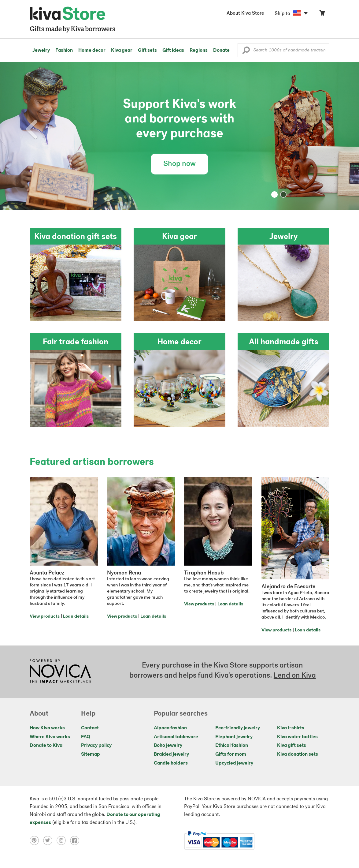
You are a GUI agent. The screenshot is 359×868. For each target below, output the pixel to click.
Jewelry (41, 51)
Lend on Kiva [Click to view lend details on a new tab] (295, 676)
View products (45, 617)
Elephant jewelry (234, 737)
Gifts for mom (231, 754)
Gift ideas (173, 51)
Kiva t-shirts (291, 728)
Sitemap (91, 754)
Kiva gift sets (292, 746)
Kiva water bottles (297, 737)
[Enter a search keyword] (283, 50)
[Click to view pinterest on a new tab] (36, 840)
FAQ (86, 737)
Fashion (64, 51)
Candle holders (171, 763)
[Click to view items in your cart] (322, 14)
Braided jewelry (171, 754)
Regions (199, 51)
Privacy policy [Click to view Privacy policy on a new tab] (96, 746)
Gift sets (147, 51)
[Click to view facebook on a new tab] (76, 840)
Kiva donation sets (298, 754)
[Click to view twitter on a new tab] (50, 840)
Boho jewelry (168, 746)
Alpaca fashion (170, 728)
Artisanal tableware (176, 737)
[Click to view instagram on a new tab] (63, 840)
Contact (90, 728)
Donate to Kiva (46, 746)
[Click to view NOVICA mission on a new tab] (60, 672)
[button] (246, 52)
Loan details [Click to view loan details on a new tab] (76, 617)
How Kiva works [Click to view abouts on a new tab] (47, 728)
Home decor (92, 51)
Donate (221, 51)
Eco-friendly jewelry (238, 728)
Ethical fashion (232, 746)
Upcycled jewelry (234, 763)
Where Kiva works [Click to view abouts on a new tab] (50, 737)
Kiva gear (122, 51)
